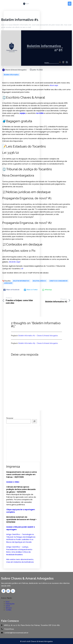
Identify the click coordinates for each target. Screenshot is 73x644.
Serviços (9, 608)
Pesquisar (10, 418)
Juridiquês (8, 283)
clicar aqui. (54, 85)
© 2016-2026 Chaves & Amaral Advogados (36, 642)
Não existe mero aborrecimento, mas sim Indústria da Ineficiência (20, 561)
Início (8, 601)
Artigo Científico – (14, 547)
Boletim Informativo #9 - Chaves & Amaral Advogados (38, 343)
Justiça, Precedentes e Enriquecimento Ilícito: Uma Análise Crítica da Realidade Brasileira (19, 551)
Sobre (8, 606)
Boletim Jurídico (40, 281)
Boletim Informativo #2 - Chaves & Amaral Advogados (38, 335)
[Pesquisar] (34, 421)
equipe (22, 113)
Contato (8, 610)
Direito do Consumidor (58, 281)
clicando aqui (14, 262)
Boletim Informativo (11, 75)
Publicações (10, 604)
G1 (22, 268)
